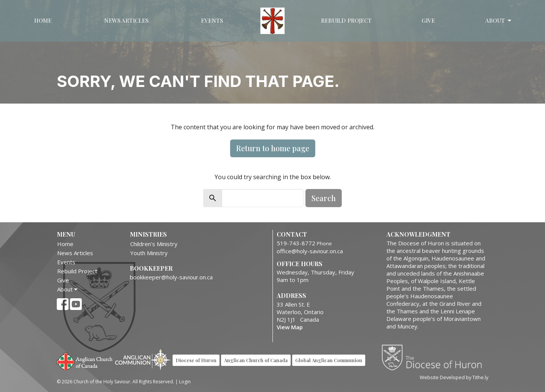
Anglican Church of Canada (85, 361)
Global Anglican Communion (329, 360)
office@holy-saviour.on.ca (310, 251)
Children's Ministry (154, 244)
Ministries (148, 234)
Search (324, 198)
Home (43, 20)
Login (185, 382)
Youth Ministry (149, 253)
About (499, 21)
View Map (290, 327)
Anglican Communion (143, 359)
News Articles (126, 20)
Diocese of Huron (435, 357)
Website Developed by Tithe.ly (454, 377)
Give (428, 20)
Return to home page (273, 148)
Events (212, 20)
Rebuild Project (346, 20)
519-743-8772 (296, 243)
